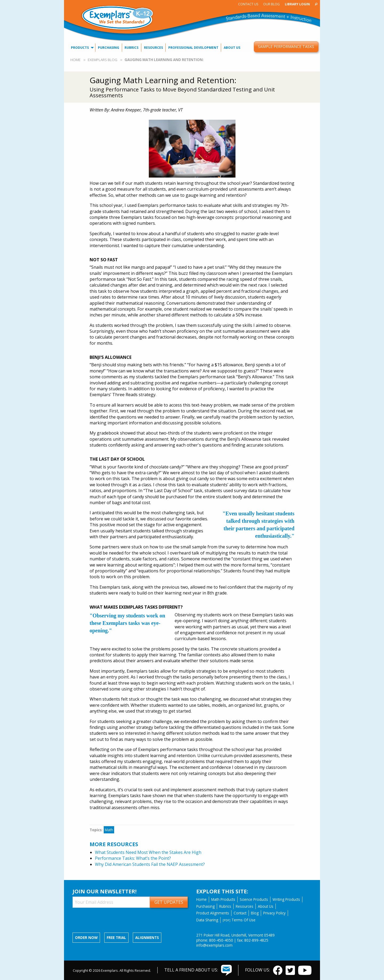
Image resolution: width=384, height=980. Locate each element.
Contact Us (248, 4)
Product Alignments (213, 913)
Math (109, 830)
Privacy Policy (274, 913)
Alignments (147, 937)
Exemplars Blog (103, 60)
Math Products (223, 899)
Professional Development (193, 48)
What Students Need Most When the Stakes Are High (148, 852)
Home (75, 60)
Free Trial (116, 937)
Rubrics (131, 48)
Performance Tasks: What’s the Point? (133, 858)
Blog (255, 913)
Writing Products (286, 899)
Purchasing (109, 48)
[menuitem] (248, 4)
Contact (240, 913)
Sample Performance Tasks (286, 47)
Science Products (254, 899)
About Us (232, 48)
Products (80, 48)
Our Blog (271, 4)
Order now (86, 937)
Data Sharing (207, 920)
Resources (153, 48)
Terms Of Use (239, 920)
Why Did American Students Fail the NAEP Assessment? (150, 864)
